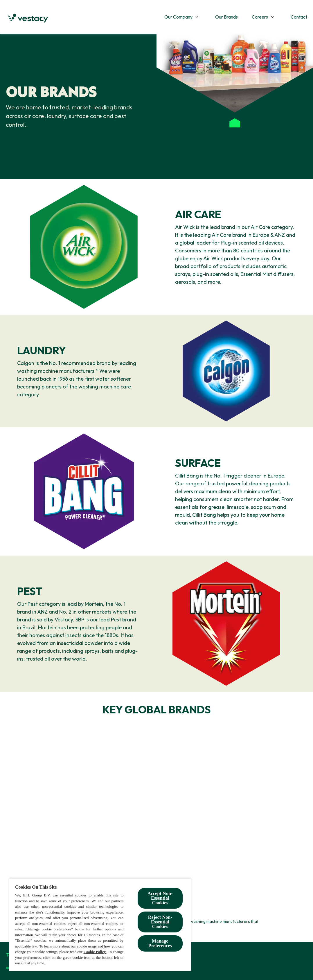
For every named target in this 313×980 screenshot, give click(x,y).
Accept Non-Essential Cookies (160, 898)
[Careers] (260, 17)
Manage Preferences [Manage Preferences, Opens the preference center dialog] (160, 943)
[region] (100, 924)
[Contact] (299, 17)
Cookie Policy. (95, 952)
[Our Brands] (226, 17)
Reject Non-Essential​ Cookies (160, 922)
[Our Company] (178, 17)
